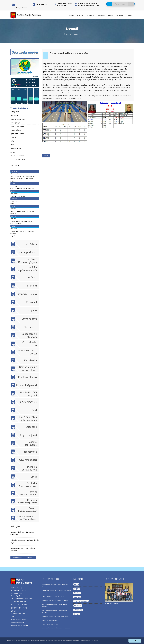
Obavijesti (101, 16)
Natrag (46, 156)
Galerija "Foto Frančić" (18, 119)
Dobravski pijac (16, 148)
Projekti (110, 16)
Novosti (72, 16)
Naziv (109, 4)
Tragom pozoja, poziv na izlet (50, 624)
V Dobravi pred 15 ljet (18, 159)
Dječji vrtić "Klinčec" (17, 134)
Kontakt (129, 16)
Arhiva (13, 152)
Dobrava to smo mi (17, 156)
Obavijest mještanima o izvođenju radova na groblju (56, 616)
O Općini (81, 16)
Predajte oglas (30, 557)
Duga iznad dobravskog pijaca (50, 620)
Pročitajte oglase (17, 557)
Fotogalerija (15, 112)
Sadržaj (131, 4)
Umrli (12, 145)
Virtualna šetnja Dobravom (21, 108)
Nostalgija (14, 115)
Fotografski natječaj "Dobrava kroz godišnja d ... (55, 596)
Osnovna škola (16, 130)
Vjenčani (13, 137)
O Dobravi (91, 16)
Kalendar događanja (81, 601)
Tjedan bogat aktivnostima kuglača (69, 53)
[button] (89, 641)
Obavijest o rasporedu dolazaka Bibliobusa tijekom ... (56, 600)
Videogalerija (15, 123)
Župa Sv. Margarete (17, 126)
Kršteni (13, 141)
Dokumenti (120, 16)
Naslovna (68, 34)
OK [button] (135, 641)
